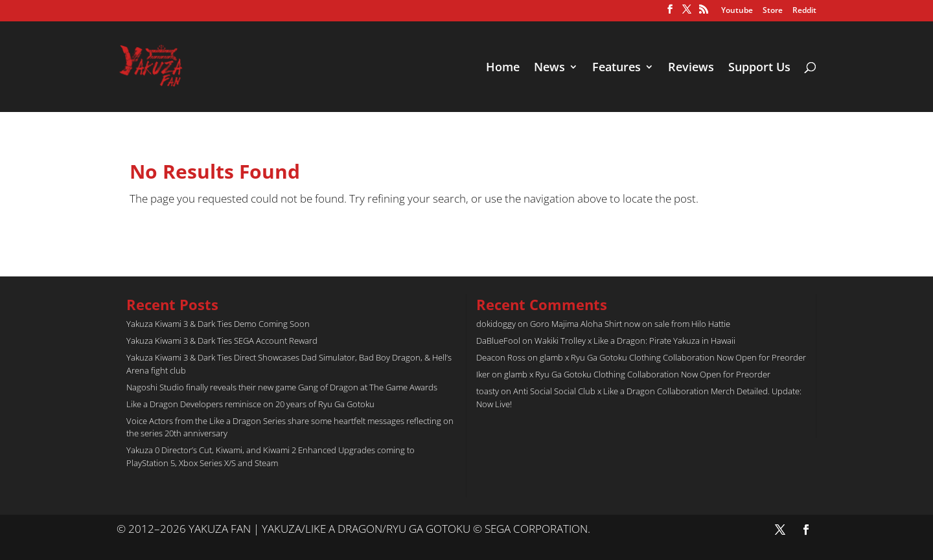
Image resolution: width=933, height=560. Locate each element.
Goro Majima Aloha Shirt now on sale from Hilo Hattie (630, 324)
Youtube (737, 11)
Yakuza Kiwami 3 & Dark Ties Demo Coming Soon (218, 324)
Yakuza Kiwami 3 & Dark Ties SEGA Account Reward (222, 341)
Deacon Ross (501, 357)
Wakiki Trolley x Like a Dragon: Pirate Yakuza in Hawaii (635, 341)
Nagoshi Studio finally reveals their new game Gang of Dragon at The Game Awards (282, 387)
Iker (483, 374)
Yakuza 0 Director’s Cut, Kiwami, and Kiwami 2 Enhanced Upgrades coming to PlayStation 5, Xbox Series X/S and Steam (271, 456)
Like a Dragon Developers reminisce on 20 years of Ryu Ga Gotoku (250, 404)
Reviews (691, 68)
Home (503, 68)
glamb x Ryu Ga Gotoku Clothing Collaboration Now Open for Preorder (673, 357)
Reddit (804, 11)
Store (773, 11)
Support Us (759, 68)
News (549, 68)
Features (616, 68)
